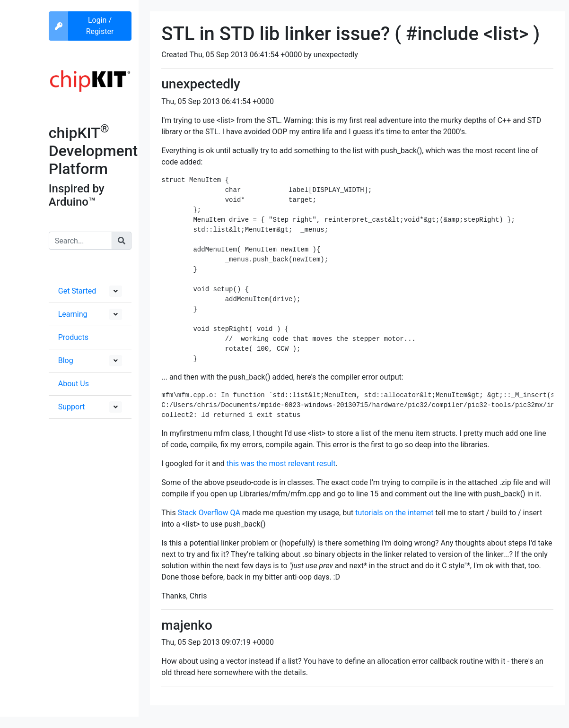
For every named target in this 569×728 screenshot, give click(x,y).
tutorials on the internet (394, 513)
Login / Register (100, 26)
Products (73, 337)
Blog (66, 360)
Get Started (77, 291)
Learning (73, 314)
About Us (74, 384)
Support (71, 407)
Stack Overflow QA (209, 513)
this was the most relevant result (281, 464)
